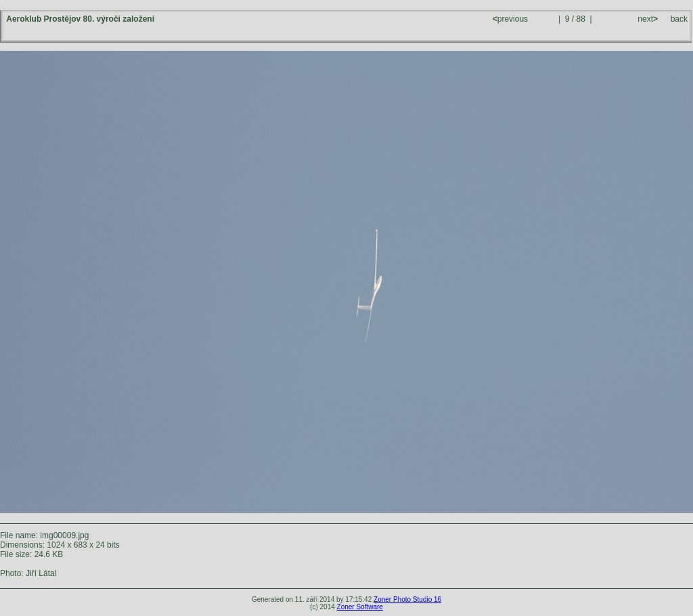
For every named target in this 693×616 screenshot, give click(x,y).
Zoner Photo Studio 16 (407, 599)
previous (512, 19)
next (647, 19)
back (679, 19)
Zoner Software (360, 607)
